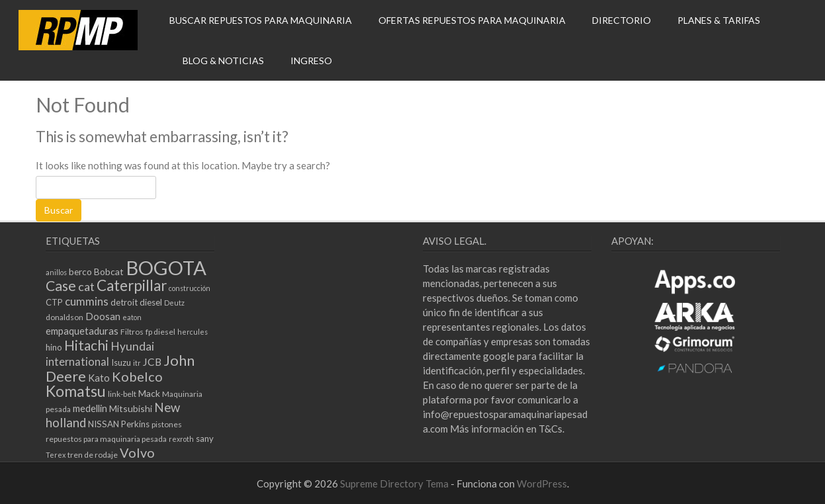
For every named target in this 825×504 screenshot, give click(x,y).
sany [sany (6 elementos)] (205, 439)
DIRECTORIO (622, 20)
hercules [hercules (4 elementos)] (193, 332)
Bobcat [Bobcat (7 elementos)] (109, 272)
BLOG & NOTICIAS (223, 61)
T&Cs (550, 429)
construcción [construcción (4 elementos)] (190, 288)
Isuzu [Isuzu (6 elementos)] (121, 362)
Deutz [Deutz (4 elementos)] (174, 303)
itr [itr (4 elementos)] (137, 363)
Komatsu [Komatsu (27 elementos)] (76, 391)
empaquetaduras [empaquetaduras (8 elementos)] (82, 331)
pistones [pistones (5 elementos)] (167, 424)
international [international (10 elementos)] (77, 361)
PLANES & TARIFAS (719, 20)
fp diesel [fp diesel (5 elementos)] (160, 332)
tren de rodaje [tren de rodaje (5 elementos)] (93, 455)
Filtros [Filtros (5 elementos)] (132, 332)
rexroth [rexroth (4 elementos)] (181, 439)
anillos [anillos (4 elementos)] (56, 272)
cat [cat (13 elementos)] (86, 286)
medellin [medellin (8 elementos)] (90, 408)
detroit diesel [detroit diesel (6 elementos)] (136, 302)
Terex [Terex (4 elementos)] (56, 455)
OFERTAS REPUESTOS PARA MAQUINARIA (472, 20)
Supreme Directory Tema (395, 483)
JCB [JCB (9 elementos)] (152, 362)
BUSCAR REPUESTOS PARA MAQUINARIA (261, 20)
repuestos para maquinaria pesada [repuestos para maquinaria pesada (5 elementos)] (106, 439)
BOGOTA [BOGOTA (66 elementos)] (166, 268)
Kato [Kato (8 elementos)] (99, 378)
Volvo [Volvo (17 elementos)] (137, 452)
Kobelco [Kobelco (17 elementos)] (137, 376)
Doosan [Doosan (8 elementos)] (103, 316)
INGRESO (311, 61)
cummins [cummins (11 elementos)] (87, 301)
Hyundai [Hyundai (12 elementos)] (132, 346)
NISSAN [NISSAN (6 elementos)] (104, 424)
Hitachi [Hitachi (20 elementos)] (86, 345)
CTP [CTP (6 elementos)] (54, 302)
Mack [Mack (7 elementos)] (149, 393)
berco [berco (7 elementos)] (80, 272)
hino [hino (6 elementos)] (54, 347)
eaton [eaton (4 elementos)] (132, 317)
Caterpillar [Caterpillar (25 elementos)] (132, 285)
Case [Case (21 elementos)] (61, 286)
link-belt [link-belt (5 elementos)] (122, 394)
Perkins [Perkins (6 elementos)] (135, 424)
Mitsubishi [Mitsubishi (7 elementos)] (131, 408)
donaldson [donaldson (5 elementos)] (65, 317)
